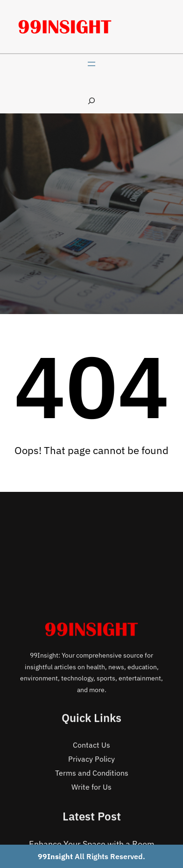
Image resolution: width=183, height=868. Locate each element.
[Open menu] (91, 64)
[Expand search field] (91, 101)
